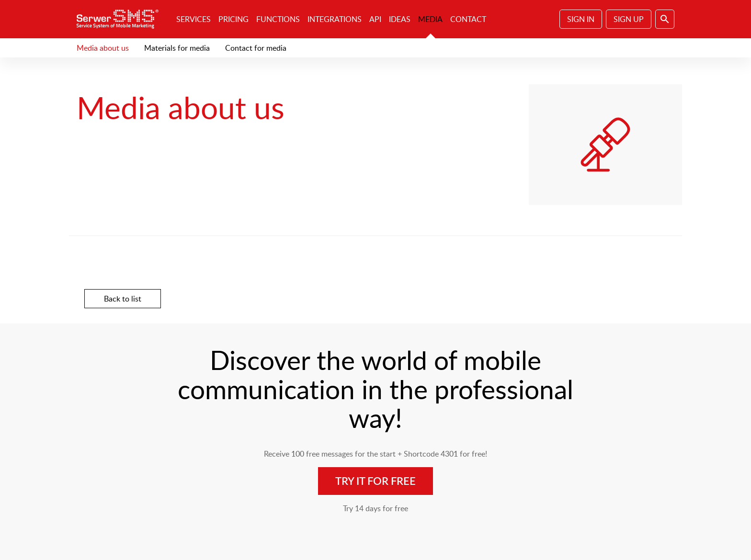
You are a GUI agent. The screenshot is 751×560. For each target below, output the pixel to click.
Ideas (400, 19)
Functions (278, 19)
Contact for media (256, 48)
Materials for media (177, 48)
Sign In (581, 19)
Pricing (233, 19)
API (375, 19)
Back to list (123, 299)
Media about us (103, 48)
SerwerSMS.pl (121, 19)
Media (430, 19)
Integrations (335, 19)
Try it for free (375, 481)
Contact (468, 19)
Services (193, 19)
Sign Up (629, 19)
